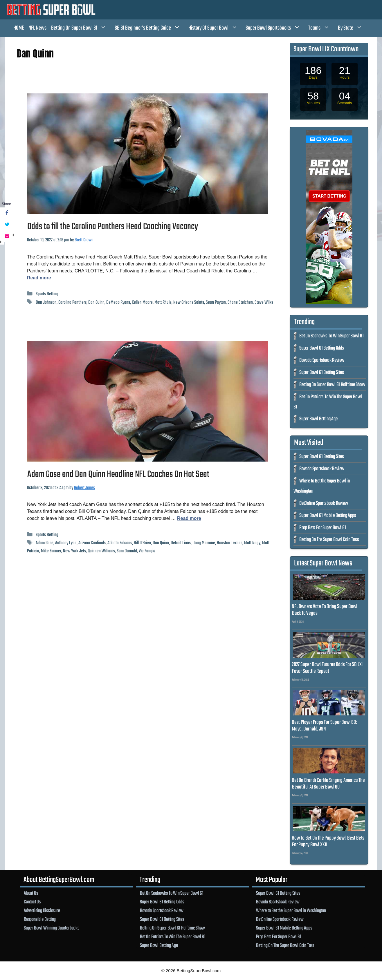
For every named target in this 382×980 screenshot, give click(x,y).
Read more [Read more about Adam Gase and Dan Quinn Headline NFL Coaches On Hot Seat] (189, 518)
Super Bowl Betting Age (318, 419)
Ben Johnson (46, 302)
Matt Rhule (163, 302)
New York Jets (74, 551)
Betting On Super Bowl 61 (82, 28)
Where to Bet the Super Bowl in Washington (291, 911)
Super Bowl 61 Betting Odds (322, 348)
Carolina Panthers (72, 302)
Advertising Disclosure (42, 911)
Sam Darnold (127, 551)
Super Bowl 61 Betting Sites (322, 373)
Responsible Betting (40, 919)
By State (353, 28)
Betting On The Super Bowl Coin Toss (329, 540)
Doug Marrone (204, 543)
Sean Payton (216, 302)
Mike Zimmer (51, 551)
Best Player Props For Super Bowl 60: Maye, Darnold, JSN (324, 726)
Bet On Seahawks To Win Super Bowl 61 (331, 336)
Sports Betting (47, 294)
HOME (19, 28)
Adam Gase (45, 543)
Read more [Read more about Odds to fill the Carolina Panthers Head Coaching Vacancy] (39, 278)
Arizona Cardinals (92, 543)
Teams (322, 28)
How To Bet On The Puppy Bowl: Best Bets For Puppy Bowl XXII (328, 841)
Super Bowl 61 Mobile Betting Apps (328, 516)
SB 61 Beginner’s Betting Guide (150, 28)
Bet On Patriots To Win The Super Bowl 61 (173, 937)
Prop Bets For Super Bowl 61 (323, 528)
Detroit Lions (181, 543)
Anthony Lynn (66, 543)
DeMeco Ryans (118, 302)
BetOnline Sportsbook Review (324, 503)
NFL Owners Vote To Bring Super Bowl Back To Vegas (325, 610)
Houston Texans (230, 543)
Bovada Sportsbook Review (322, 360)
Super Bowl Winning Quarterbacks (52, 928)
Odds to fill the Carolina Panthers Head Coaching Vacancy (113, 227)
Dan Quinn (96, 302)
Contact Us (32, 902)
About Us (31, 893)
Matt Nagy (252, 543)
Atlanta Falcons (120, 543)
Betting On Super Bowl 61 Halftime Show (332, 385)
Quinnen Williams (101, 551)
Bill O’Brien (142, 543)
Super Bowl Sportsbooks (276, 28)
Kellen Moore (142, 302)
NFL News (37, 28)
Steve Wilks (264, 302)
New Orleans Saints (189, 302)
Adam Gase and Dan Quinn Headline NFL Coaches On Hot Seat (118, 474)
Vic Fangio (147, 551)
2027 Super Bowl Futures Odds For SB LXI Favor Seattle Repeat (327, 668)
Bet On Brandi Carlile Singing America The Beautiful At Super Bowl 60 (328, 784)
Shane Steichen (240, 302)
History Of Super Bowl (216, 28)
